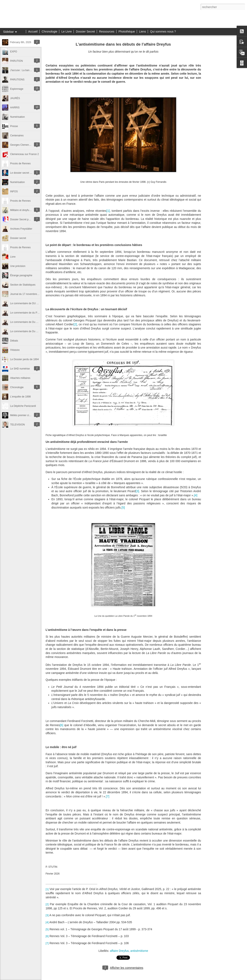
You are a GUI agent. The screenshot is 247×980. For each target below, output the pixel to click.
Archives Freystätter (21, 229)
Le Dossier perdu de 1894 (24, 359)
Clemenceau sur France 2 (24, 154)
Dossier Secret (85, 31)
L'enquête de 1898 (20, 397)
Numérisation (18, 117)
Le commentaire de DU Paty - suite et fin (33, 303)
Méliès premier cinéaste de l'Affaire (29, 415)
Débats (14, 341)
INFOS (14, 191)
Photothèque (127, 31)
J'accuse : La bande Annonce (26, 70)
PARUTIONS (17, 80)
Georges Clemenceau (22, 145)
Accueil (33, 31)
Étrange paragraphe (21, 275)
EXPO (14, 52)
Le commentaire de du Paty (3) (27, 313)
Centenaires (17, 136)
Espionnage (17, 89)
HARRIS (15, 108)
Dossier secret (18, 238)
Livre (13, 257)
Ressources (107, 31)
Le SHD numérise (20, 369)
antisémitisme (139, 951)
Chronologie (50, 31)
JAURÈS (15, 98)
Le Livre (67, 31)
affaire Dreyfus (119, 951)
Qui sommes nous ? (163, 31)
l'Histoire (15, 350)
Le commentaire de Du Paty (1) (27, 331)
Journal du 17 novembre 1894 (27, 294)
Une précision (18, 266)
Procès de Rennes (20, 164)
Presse (14, 126)
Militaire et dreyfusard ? (23, 210)
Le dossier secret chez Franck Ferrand (31, 173)
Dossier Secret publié (22, 219)
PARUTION (16, 61)
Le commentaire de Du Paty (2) (27, 322)
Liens (142, 31)
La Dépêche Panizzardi (23, 406)
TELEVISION (18, 425)
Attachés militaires (20, 378)
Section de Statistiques (23, 285)
